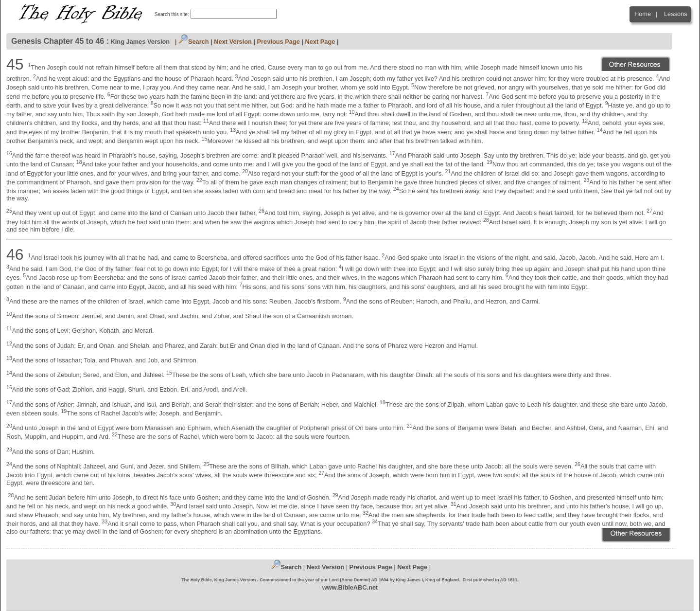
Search (194, 42)
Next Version (233, 42)
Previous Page (279, 42)
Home (643, 14)
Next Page (320, 42)
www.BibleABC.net (350, 587)
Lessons (676, 14)
